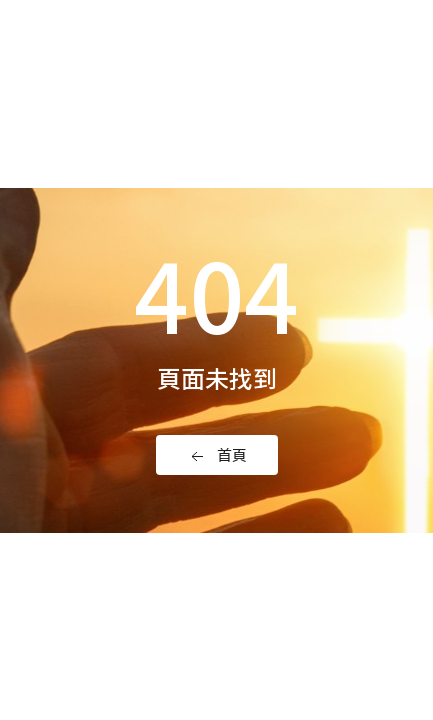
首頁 (217, 455)
